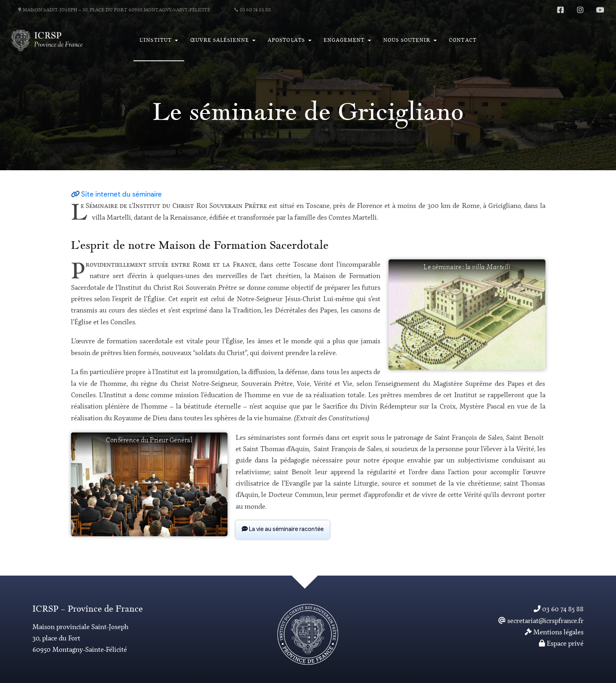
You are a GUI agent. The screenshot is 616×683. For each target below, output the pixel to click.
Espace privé (561, 644)
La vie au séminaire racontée (283, 529)
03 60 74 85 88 (253, 10)
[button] (159, 41)
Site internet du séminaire (121, 195)
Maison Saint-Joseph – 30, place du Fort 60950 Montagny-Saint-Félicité (114, 10)
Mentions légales (554, 633)
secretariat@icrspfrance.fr (541, 621)
